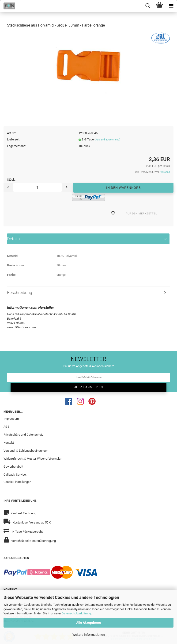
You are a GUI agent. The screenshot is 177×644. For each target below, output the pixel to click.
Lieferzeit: (14, 141)
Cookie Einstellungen (17, 483)
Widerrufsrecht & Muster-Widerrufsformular (32, 460)
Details (13, 240)
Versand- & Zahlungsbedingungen (26, 452)
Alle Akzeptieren (88, 623)
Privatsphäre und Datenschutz (23, 436)
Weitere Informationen (89, 635)
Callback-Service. (15, 476)
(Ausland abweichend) (107, 141)
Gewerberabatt (13, 468)
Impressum (11, 420)
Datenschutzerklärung (76, 613)
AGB (6, 428)
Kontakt (9, 444)
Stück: (11, 181)
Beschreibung (20, 294)
